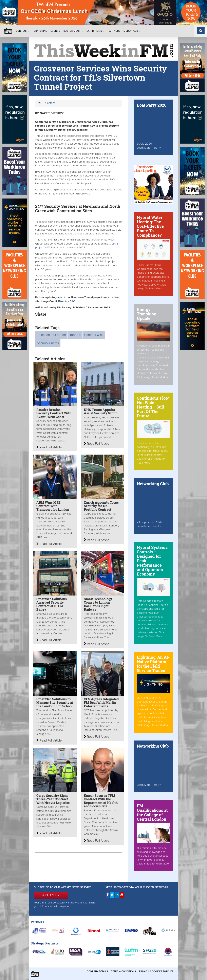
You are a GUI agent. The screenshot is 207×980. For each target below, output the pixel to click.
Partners (114, 31)
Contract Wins (94, 335)
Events (55, 31)
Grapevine (40, 31)
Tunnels (75, 335)
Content (23, 31)
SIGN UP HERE (51, 895)
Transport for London (51, 335)
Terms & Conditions (124, 971)
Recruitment (73, 31)
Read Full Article (49, 447)
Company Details (97, 971)
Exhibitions (96, 31)
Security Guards (48, 343)
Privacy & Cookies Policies (156, 971)
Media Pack (132, 31)
